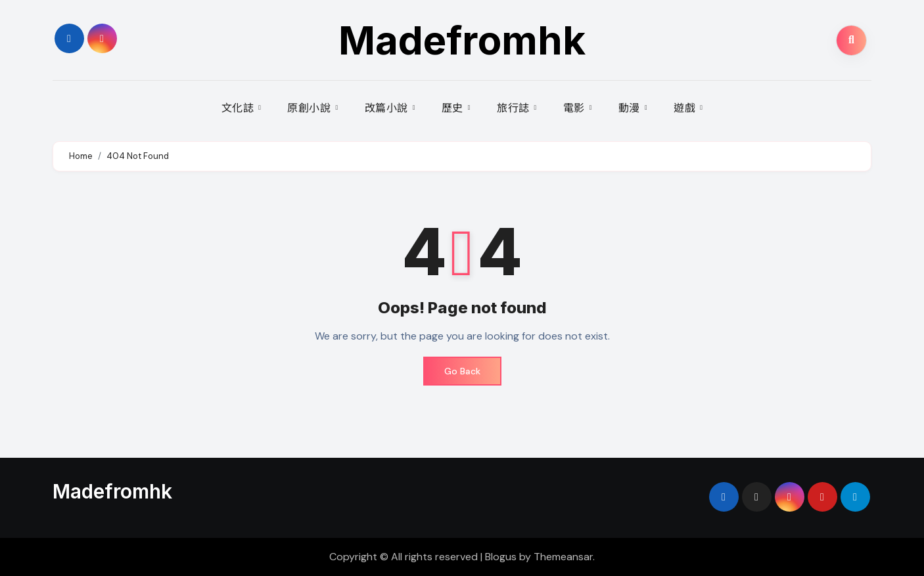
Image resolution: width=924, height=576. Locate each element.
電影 (576, 108)
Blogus (501, 557)
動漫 (631, 108)
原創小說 (311, 108)
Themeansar (563, 557)
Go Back (462, 371)
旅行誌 (515, 108)
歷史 (454, 108)
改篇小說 (388, 108)
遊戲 (686, 108)
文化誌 (239, 108)
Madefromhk (462, 40)
